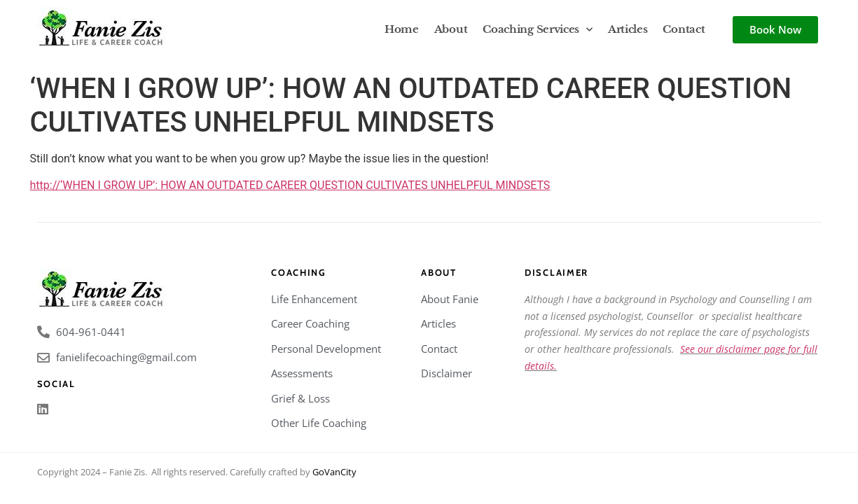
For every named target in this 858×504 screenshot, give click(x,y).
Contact (684, 29)
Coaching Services (538, 30)
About (451, 29)
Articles (628, 29)
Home (402, 29)
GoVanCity (334, 472)
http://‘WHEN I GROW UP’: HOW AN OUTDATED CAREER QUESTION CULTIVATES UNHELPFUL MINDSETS (290, 185)
